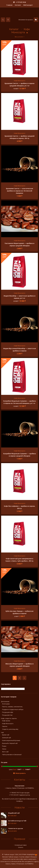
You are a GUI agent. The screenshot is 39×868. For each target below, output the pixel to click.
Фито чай (5, 752)
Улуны (4, 749)
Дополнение (5, 701)
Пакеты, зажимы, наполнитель (12, 707)
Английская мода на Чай (17, 821)
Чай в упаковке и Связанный (12, 755)
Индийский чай (14, 813)
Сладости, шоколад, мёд (10, 729)
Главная (9, 5)
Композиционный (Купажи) (11, 740)
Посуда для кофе (8, 712)
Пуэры (4, 746)
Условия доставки (21, 845)
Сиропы (5, 726)
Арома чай (6, 735)
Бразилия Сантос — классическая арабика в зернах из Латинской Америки (19, 191)
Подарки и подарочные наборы (13, 709)
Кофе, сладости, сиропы (9, 718)
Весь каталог (19, 37)
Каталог (18, 5)
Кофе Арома (6, 721)
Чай (2, 732)
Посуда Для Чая (7, 715)
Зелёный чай (6, 738)
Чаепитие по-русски (16, 828)
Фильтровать (20, 773)
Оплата (21, 847)
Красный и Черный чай (10, 743)
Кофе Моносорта (20, 81)
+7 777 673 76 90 (21, 2)
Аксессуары (6, 704)
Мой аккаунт (28, 5)
